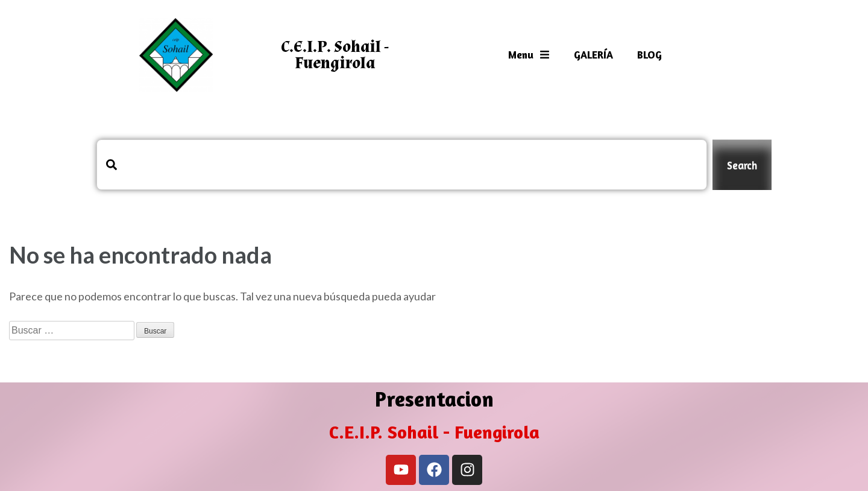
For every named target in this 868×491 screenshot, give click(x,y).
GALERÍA (593, 55)
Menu (529, 55)
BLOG (649, 55)
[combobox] (402, 165)
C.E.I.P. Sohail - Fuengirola (335, 55)
